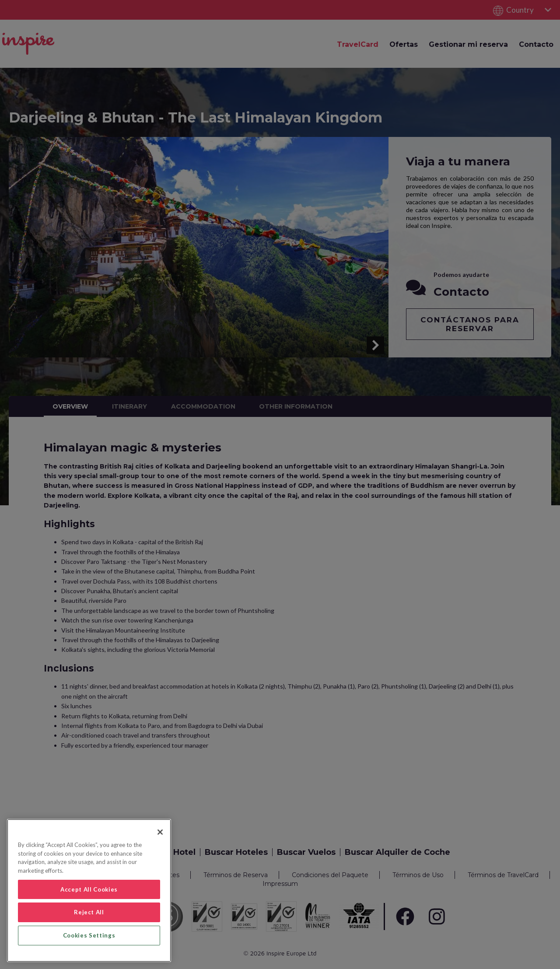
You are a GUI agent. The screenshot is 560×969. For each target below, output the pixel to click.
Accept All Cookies (89, 889)
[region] (89, 890)
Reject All (89, 912)
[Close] (160, 832)
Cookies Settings (89, 935)
